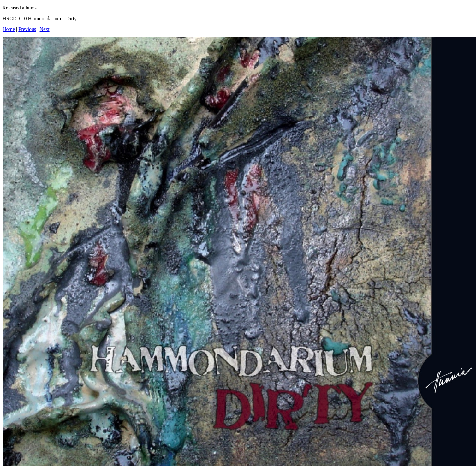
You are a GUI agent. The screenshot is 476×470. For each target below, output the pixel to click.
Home (9, 29)
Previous (27, 29)
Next (45, 29)
